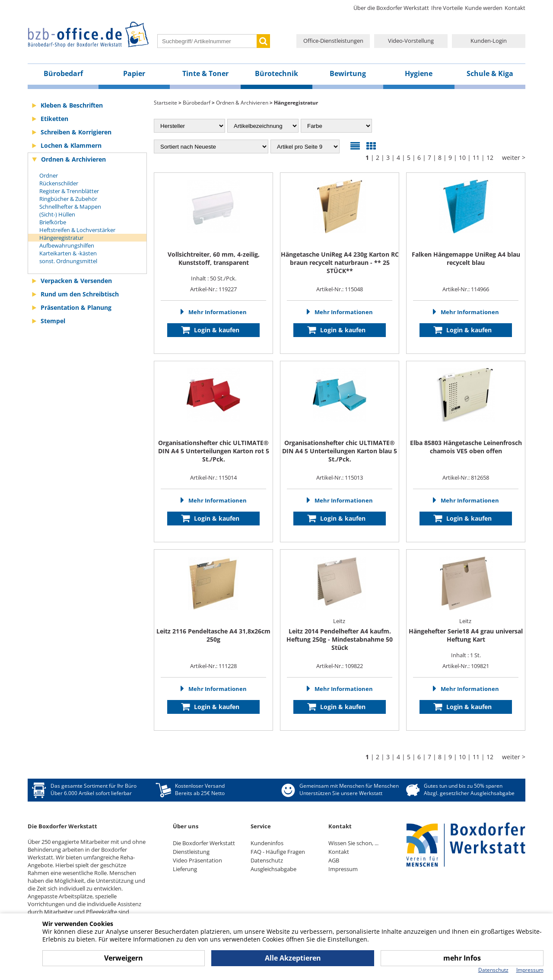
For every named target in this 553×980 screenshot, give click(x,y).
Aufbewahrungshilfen (67, 245)
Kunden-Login (489, 41)
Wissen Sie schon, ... (353, 843)
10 (462, 157)
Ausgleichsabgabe (273, 869)
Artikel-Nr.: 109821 (466, 666)
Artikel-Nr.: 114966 (466, 289)
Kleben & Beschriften (72, 105)
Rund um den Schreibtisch (80, 294)
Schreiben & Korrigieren (76, 132)
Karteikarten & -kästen (68, 253)
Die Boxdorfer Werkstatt (204, 843)
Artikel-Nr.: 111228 (213, 666)
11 (476, 157)
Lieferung (185, 869)
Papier (134, 73)
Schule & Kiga (490, 73)
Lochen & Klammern (71, 145)
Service (261, 826)
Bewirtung (348, 73)
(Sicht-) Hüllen (57, 214)
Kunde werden (484, 8)
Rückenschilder (59, 183)
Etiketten (54, 119)
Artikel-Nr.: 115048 (340, 289)
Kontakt (515, 8)
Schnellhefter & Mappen (70, 207)
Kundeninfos (267, 843)
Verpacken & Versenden (76, 281)
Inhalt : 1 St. (466, 643)
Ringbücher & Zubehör (68, 199)
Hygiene (419, 73)
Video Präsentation (197, 860)
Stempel (53, 321)
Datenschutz (267, 860)
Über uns (186, 826)
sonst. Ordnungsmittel (68, 261)
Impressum (343, 869)
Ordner (49, 175)
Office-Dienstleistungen (333, 41)
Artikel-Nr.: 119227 (213, 289)
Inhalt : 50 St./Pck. (214, 266)
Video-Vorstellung (411, 41)
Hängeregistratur (61, 238)
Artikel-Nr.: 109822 (340, 666)
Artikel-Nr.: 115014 (213, 477)
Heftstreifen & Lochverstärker (77, 230)
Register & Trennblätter (69, 191)
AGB (334, 860)
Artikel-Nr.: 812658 (466, 477)
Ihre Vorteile (447, 8)
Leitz (340, 621)
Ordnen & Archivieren (73, 159)
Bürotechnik (276, 73)
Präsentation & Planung (76, 307)
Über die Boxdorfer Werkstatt (391, 8)
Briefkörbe (53, 222)
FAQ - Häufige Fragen (278, 852)
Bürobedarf (63, 73)
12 (490, 157)
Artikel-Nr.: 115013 (340, 477)
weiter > (514, 157)
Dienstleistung (191, 852)
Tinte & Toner (205, 73)
